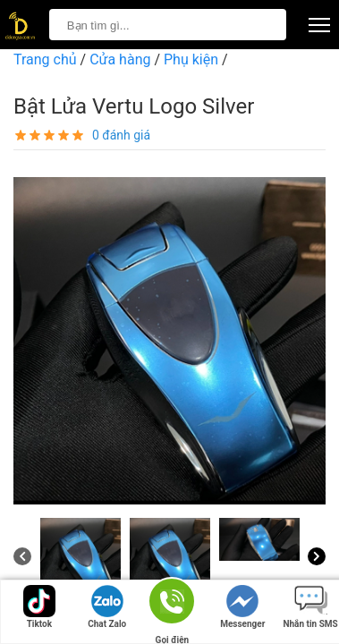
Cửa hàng (120, 59)
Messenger (242, 607)
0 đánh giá (121, 135)
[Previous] (22, 556)
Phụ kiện (191, 59)
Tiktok (39, 607)
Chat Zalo (107, 607)
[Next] (317, 556)
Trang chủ (45, 59)
